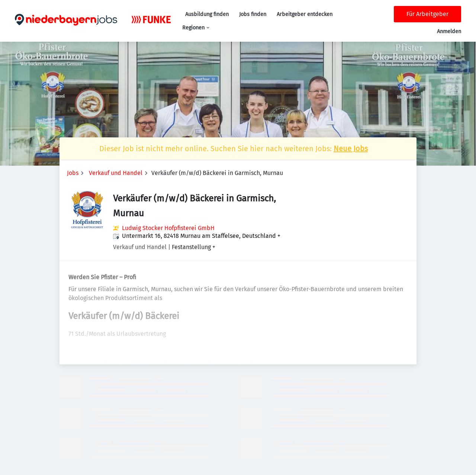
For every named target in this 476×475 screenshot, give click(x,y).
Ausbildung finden (207, 14)
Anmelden (449, 31)
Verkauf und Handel (116, 173)
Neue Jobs (351, 149)
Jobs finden (253, 14)
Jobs (73, 173)
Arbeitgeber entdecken (305, 14)
